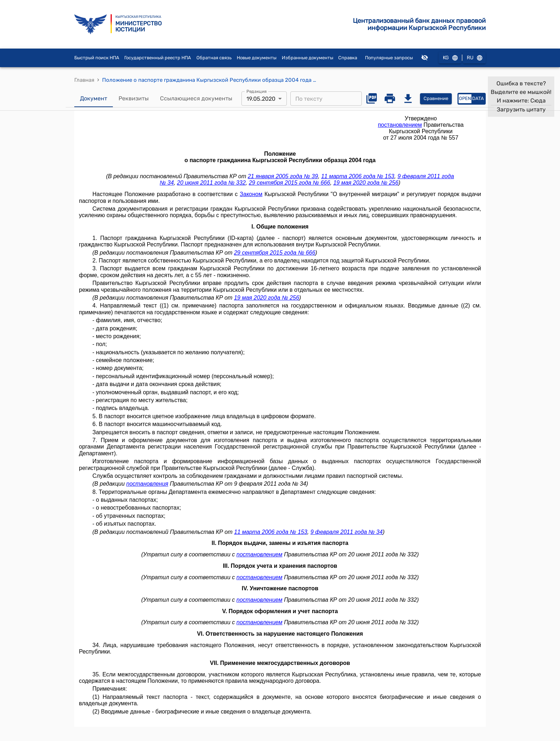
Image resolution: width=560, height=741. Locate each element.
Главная (84, 80)
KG (450, 58)
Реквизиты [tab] (134, 99)
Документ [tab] (94, 99)
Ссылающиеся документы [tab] (196, 99)
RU (474, 58)
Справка (348, 58)
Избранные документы (307, 58)
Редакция (257, 91)
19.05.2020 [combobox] (261, 99)
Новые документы (257, 58)
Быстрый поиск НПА (97, 58)
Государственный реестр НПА (158, 58)
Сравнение (436, 99)
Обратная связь (214, 58)
